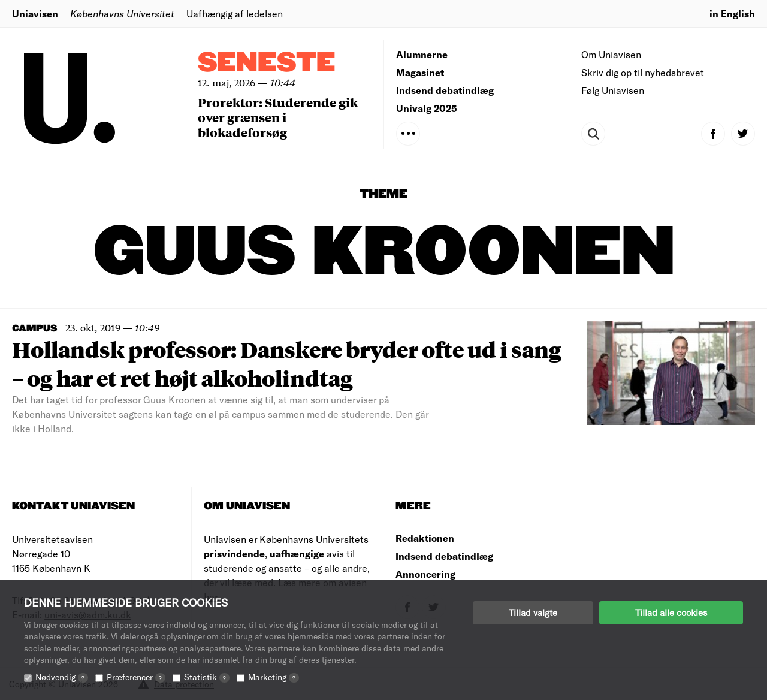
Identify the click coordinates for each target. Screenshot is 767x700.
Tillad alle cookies (671, 612)
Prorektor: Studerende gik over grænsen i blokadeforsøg (278, 117)
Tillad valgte (533, 612)
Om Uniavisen (611, 54)
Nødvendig (62, 677)
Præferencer (136, 677)
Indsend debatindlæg (445, 90)
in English (732, 13)
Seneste (267, 63)
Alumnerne (422, 54)
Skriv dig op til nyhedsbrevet (643, 72)
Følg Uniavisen (613, 90)
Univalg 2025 (427, 108)
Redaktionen (425, 538)
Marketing (274, 677)
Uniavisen (35, 13)
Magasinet (420, 72)
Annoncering (425, 574)
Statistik (207, 677)
